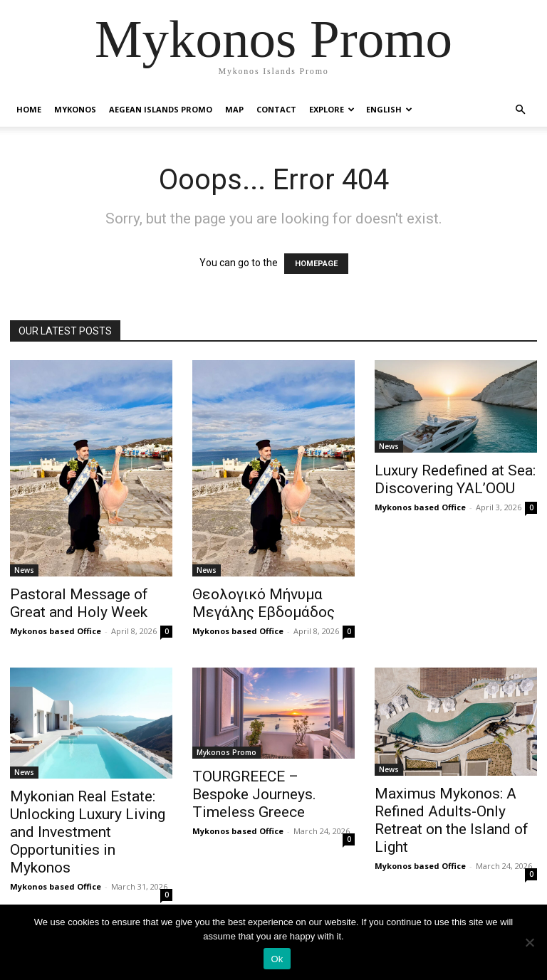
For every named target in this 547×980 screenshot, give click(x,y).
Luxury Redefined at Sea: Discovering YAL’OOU (455, 479)
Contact (276, 109)
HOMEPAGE (316, 264)
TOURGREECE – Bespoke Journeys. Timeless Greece (254, 794)
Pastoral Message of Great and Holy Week (79, 603)
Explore (332, 109)
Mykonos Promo (226, 752)
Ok (277, 959)
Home (29, 109)
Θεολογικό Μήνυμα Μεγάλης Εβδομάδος (264, 603)
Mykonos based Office (56, 631)
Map (234, 109)
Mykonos (75, 109)
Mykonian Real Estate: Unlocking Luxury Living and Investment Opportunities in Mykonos (88, 832)
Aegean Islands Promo (161, 109)
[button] (520, 110)
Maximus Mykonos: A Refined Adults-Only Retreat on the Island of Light (452, 820)
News (24, 570)
